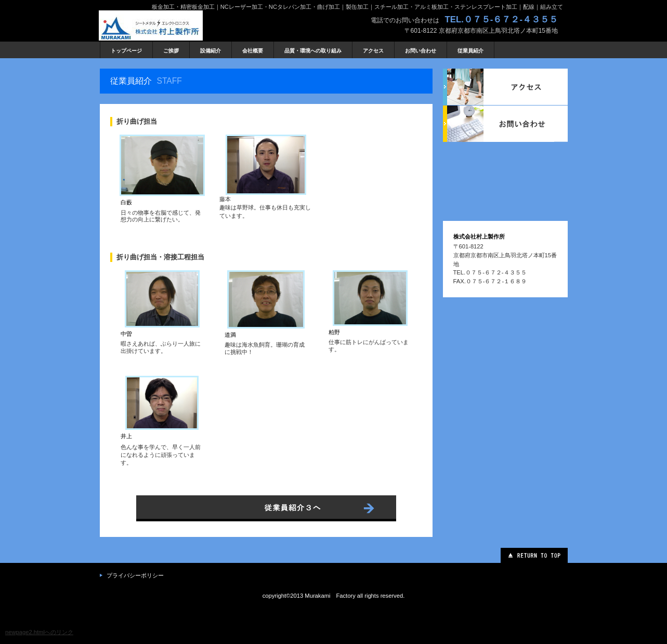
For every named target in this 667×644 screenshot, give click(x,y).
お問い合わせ (505, 124)
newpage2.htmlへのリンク (39, 632)
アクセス (505, 87)
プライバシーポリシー (135, 575)
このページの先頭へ (534, 555)
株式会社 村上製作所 (177, 25)
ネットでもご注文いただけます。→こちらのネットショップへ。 (266, 510)
